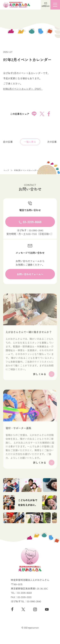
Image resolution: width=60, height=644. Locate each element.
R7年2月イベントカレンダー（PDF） (23, 89)
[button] (46, 5)
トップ (6, 170)
